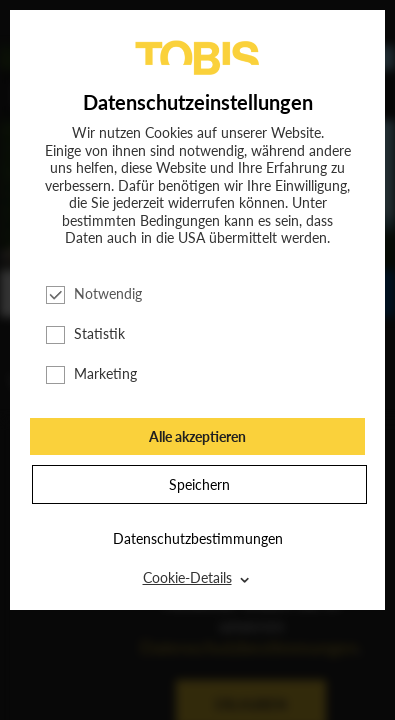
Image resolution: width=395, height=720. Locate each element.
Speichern (199, 484)
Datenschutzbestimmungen (198, 538)
